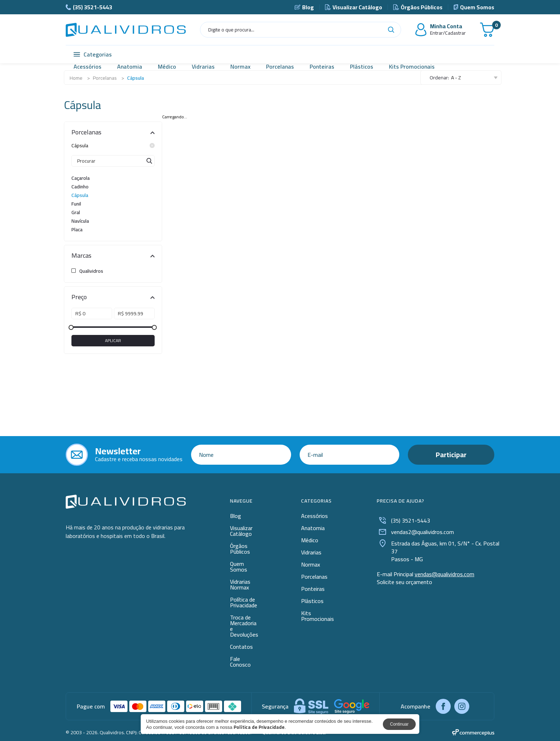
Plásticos (362, 66)
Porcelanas (280, 66)
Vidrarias (203, 66)
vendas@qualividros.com (444, 574)
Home (76, 78)
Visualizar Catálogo (354, 7)
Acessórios (87, 66)
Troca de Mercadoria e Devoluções (244, 626)
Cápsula (113, 145)
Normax (240, 66)
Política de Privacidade (244, 602)
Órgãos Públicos (418, 7)
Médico (167, 66)
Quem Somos (474, 7)
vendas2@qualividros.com (415, 532)
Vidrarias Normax (240, 584)
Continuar (399, 724)
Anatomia (130, 66)
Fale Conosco (240, 662)
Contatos (241, 647)
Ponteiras (322, 66)
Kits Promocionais (412, 66)
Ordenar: (439, 78)
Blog (304, 7)
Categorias (93, 54)
